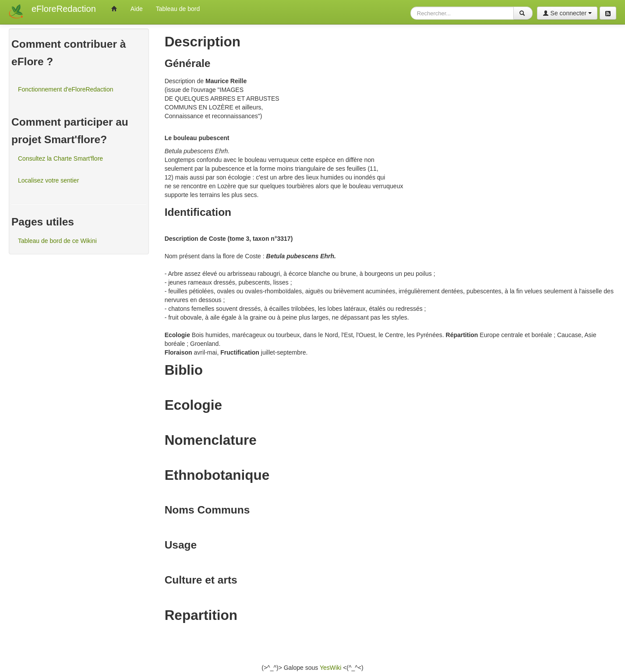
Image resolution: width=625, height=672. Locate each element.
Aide (137, 9)
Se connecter (567, 13)
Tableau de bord (178, 9)
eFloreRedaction (64, 9)
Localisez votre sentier (48, 180)
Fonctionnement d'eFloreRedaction (65, 89)
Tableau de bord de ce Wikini (57, 241)
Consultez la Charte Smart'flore (60, 158)
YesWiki (330, 668)
